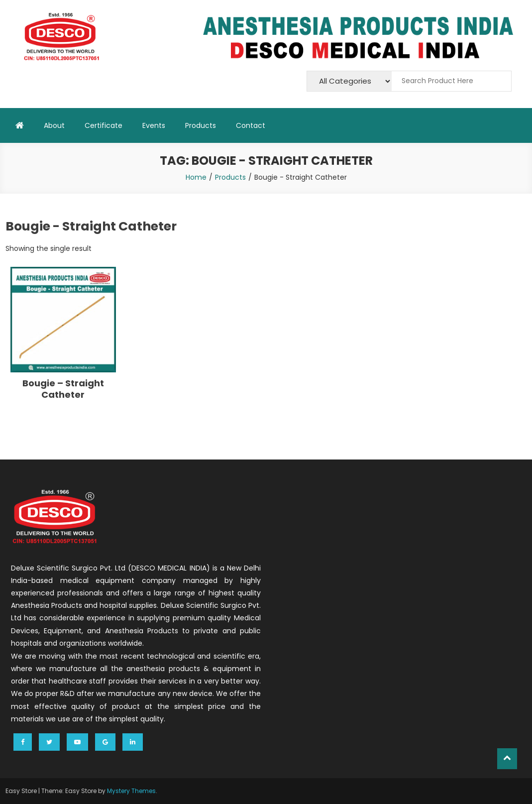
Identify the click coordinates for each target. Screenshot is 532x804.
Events (154, 125)
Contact (251, 125)
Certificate (104, 125)
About (54, 125)
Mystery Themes (131, 791)
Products (201, 125)
